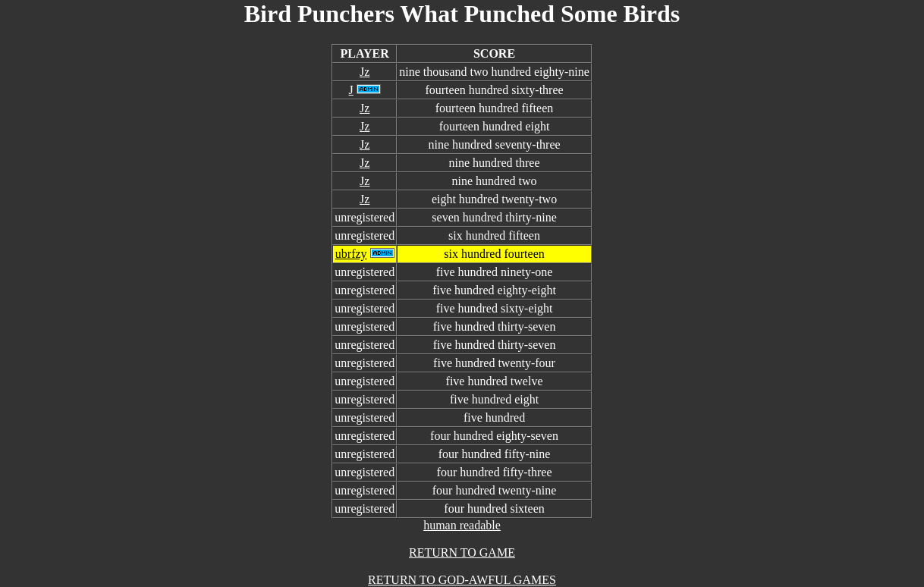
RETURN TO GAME (462, 552)
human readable (462, 525)
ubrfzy (351, 254)
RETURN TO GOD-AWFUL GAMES (462, 580)
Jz (365, 72)
